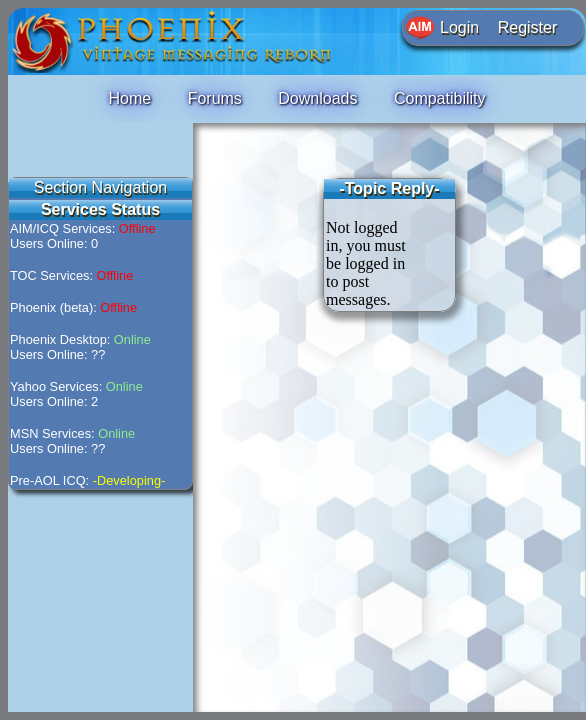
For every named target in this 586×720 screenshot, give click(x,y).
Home (129, 98)
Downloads (317, 98)
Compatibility (440, 98)
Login (459, 27)
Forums (215, 98)
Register (528, 27)
